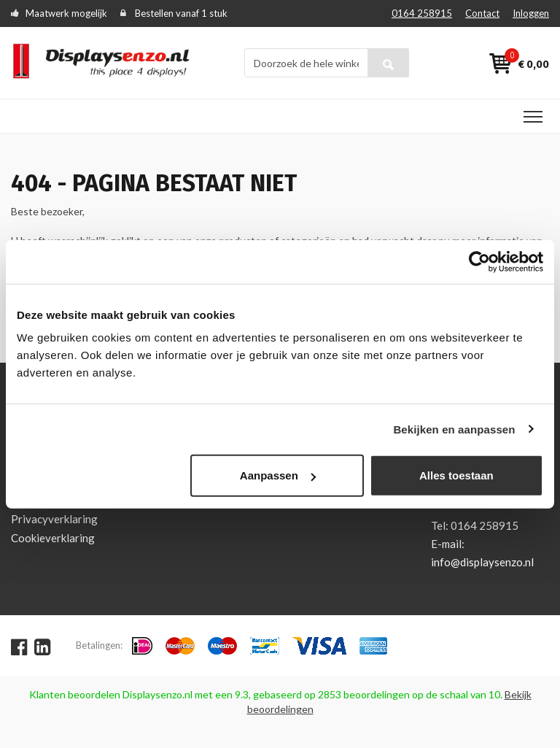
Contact (482, 13)
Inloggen (531, 13)
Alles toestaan (456, 475)
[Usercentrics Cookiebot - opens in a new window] (479, 261)
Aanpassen (278, 475)
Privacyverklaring (54, 519)
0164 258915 (422, 13)
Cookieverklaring (53, 538)
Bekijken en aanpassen (454, 429)
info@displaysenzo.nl (482, 562)
